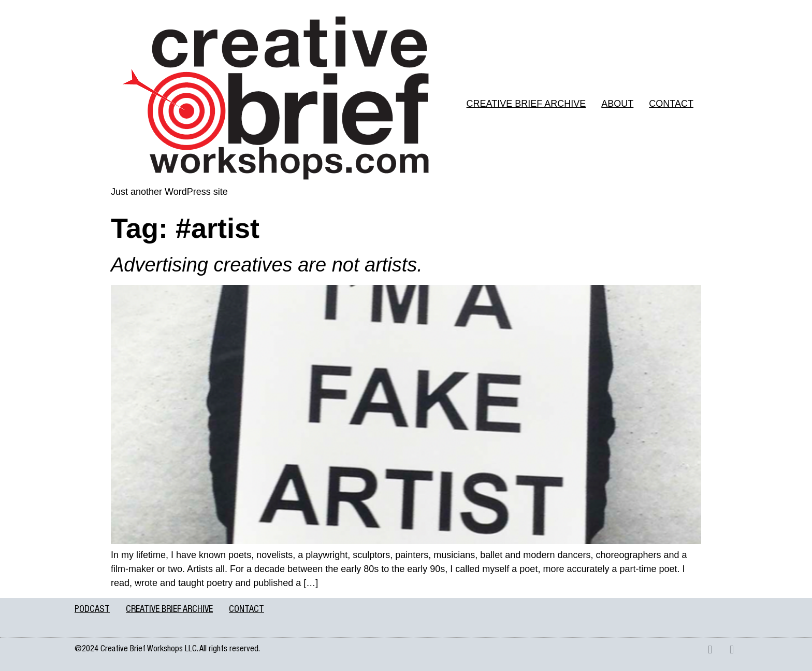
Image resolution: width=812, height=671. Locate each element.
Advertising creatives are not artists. (267, 265)
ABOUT (617, 104)
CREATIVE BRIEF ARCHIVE (526, 104)
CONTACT (671, 104)
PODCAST (92, 610)
